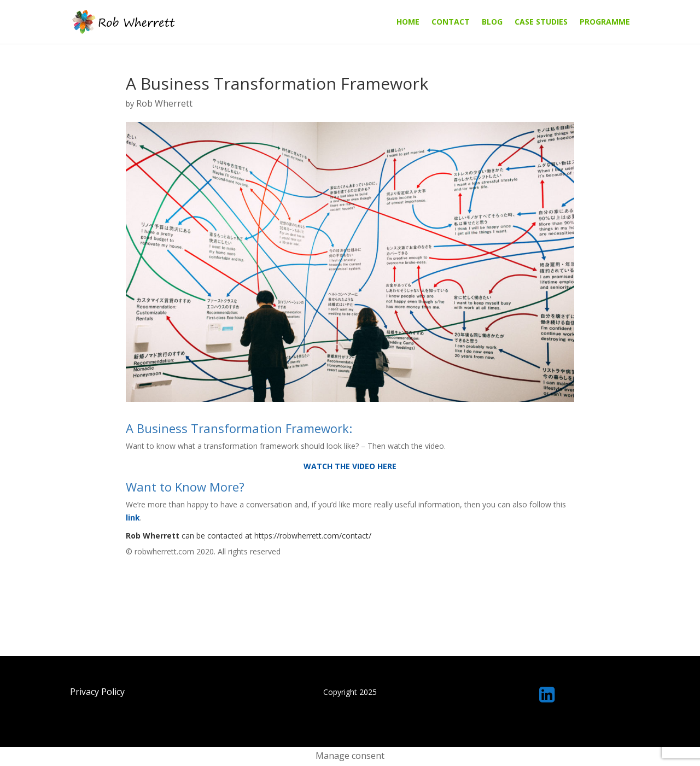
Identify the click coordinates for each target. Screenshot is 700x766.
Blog (492, 22)
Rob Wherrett (164, 103)
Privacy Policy (97, 692)
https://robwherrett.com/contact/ (313, 536)
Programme (605, 22)
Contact (451, 22)
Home (408, 22)
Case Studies (541, 22)
